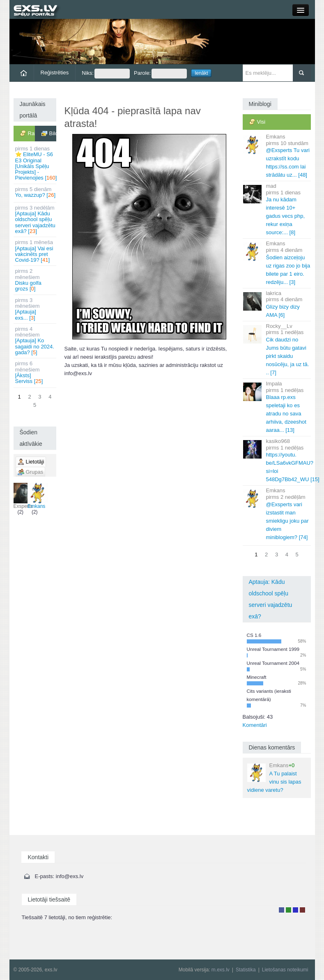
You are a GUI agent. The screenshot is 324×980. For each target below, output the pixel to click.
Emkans (36, 496)
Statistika (246, 970)
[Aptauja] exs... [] (36, 309)
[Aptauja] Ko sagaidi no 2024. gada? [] (36, 341)
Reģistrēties (55, 73)
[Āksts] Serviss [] (36, 372)
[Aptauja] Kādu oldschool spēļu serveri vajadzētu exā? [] (36, 219)
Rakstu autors (288, 910)
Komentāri (255, 725)
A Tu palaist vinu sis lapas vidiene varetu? (274, 778)
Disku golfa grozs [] (36, 280)
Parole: (160, 74)
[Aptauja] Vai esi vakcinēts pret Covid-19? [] (36, 251)
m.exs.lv (221, 970)
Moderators (295, 910)
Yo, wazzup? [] (36, 192)
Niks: (106, 74)
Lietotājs (281, 910)
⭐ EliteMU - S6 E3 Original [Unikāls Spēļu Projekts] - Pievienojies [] (36, 163)
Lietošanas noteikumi (285, 970)
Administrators (302, 910)
